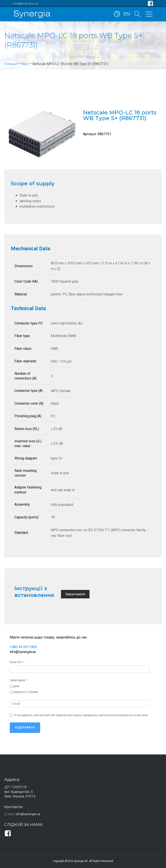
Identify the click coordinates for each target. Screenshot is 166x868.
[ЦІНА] (11, 686)
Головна (11, 64)
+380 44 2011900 (23, 647)
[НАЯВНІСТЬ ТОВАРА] (11, 692)
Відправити (25, 728)
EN (126, 15)
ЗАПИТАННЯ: (18, 680)
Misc (25, 64)
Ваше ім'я (16, 662)
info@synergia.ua (25, 3)
